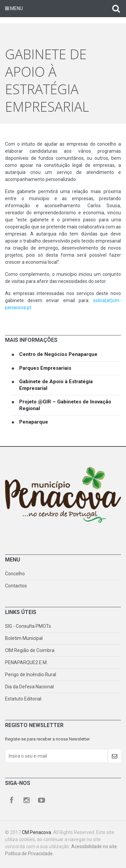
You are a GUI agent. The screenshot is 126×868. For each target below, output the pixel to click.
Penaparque (34, 422)
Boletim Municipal (24, 638)
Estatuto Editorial (23, 699)
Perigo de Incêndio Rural (31, 675)
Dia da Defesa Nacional (29, 687)
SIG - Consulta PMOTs (28, 626)
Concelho (15, 574)
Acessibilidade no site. (95, 846)
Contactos (16, 586)
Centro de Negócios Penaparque (58, 354)
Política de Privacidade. (29, 854)
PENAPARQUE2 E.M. (26, 662)
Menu (14, 9)
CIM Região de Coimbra (30, 650)
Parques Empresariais (45, 368)
